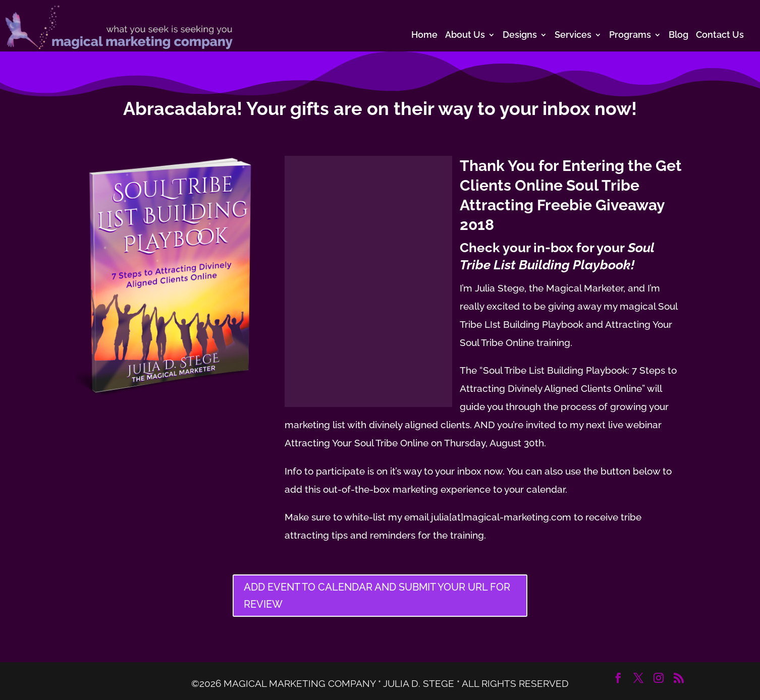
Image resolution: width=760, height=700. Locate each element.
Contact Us (720, 36)
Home (424, 36)
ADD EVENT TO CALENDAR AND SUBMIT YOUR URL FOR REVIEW (377, 596)
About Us (465, 36)
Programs (630, 36)
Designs (520, 36)
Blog (678, 36)
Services (573, 36)
